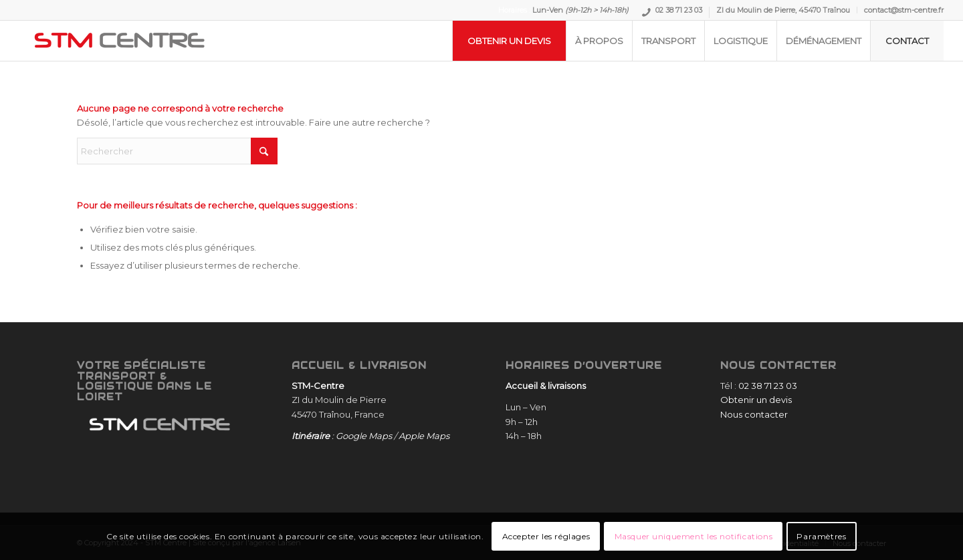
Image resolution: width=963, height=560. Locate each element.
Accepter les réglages (546, 536)
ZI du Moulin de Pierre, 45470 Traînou (783, 10)
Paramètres (821, 536)
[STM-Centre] (120, 41)
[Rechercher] (177, 151)
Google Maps (364, 436)
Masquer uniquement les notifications (694, 536)
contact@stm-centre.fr (904, 10)
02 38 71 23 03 (679, 12)
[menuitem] (672, 12)
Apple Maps (424, 436)
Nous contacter (754, 414)
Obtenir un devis (756, 400)
